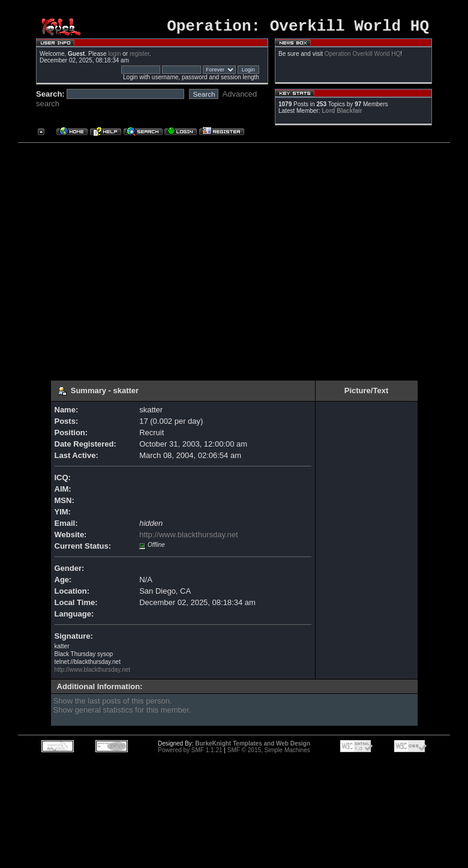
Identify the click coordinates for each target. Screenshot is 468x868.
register (139, 57)
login (114, 57)
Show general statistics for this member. (122, 713)
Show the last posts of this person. (113, 704)
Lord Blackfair (342, 114)
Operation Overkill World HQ (363, 57)
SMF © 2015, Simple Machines (269, 754)
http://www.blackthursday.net (189, 538)
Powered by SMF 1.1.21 (190, 754)
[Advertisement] (112, 261)
